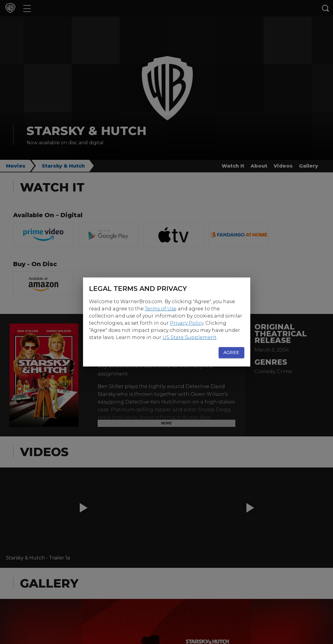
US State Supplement (189, 337)
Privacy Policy (187, 323)
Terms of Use (161, 309)
